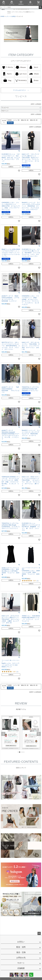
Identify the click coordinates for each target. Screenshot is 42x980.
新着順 (10, 120)
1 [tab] (18, 752)
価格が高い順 (34, 120)
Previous (3, 734)
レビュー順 (16, 120)
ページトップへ (39, 933)
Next (39, 734)
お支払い (21, 942)
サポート (21, 963)
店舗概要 (21, 968)
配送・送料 (21, 947)
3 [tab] (21, 752)
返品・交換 (21, 952)
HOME (2, 16)
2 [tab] (20, 752)
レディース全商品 (11, 16)
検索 (40, 7)
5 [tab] (24, 752)
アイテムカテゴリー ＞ (21, 90)
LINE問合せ (21, 3)
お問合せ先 (21, 958)
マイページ (30, 3)
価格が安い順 (25, 120)
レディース (12, 3)
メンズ (4, 3)
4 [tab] (23, 752)
